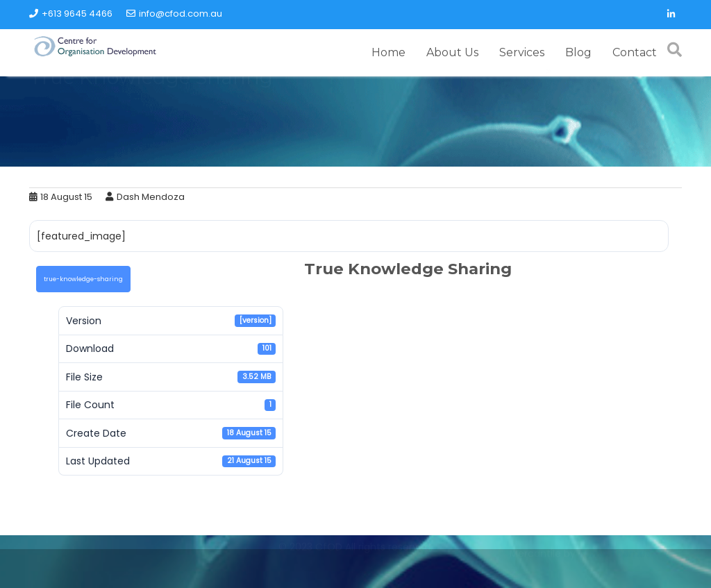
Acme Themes (614, 570)
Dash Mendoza (145, 197)
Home (388, 52)
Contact (635, 52)
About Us (452, 52)
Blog (578, 52)
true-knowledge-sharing (83, 279)
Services (522, 52)
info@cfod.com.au (174, 14)
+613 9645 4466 (71, 14)
